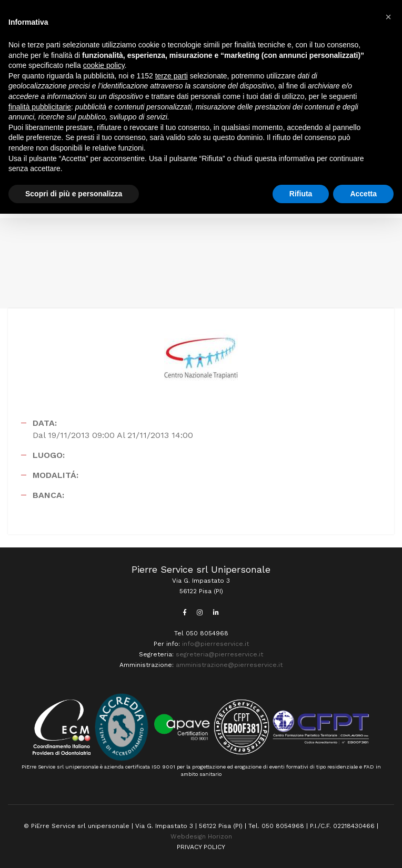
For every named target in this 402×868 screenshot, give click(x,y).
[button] (388, 17)
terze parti (172, 76)
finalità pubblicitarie (40, 107)
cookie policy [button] (104, 65)
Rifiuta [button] (301, 194)
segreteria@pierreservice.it (219, 654)
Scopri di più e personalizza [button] (74, 194)
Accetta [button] (363, 194)
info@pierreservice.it (215, 644)
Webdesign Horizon (201, 836)
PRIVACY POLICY (201, 847)
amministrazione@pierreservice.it (229, 665)
